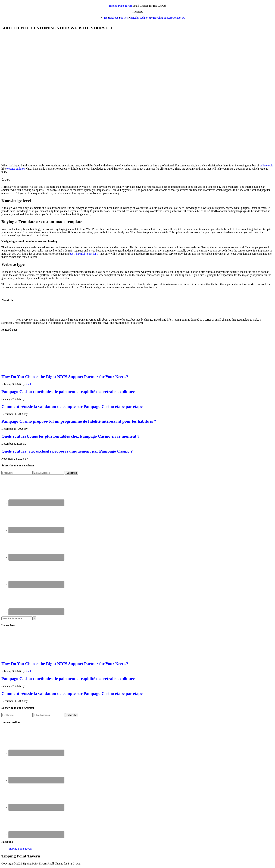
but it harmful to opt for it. (84, 254)
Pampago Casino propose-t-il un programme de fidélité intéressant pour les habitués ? (79, 421)
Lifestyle (127, 18)
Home (107, 18)
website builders (15, 169)
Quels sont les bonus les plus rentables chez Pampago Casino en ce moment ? (70, 436)
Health (136, 18)
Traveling (158, 18)
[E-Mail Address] (49, 473)
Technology (146, 18)
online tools (266, 165)
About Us (116, 18)
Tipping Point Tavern (121, 6)
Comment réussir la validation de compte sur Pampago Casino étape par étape (72, 406)
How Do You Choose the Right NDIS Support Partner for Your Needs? (65, 377)
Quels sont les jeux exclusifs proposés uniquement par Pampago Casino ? (67, 451)
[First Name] (17, 473)
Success (168, 18)
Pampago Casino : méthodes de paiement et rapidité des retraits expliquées (69, 392)
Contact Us (179, 18)
